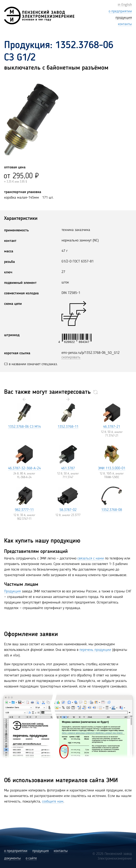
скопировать (71, 357)
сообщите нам (53, 802)
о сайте (31, 858)
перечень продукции (95, 650)
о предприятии (16, 851)
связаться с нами (91, 558)
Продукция (12, 591)
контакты (61, 851)
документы (12, 858)
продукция (41, 851)
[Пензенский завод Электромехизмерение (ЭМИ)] (39, 16)
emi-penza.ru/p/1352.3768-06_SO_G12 (91, 353)
